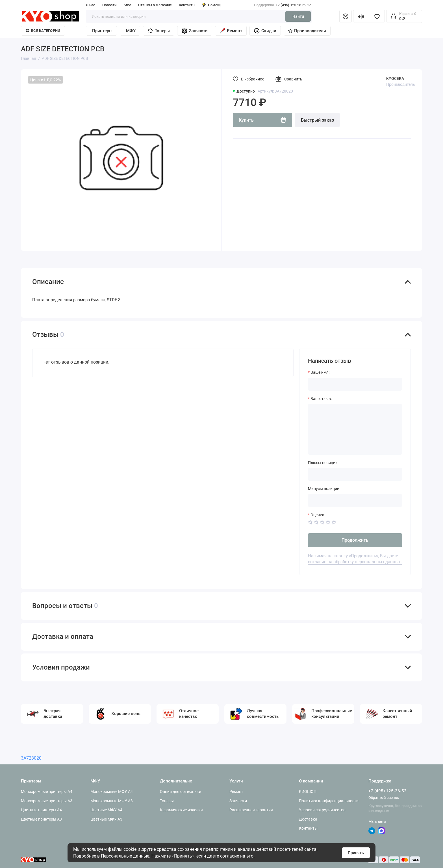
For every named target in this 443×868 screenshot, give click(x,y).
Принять (356, 853)
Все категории (43, 31)
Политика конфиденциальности (329, 801)
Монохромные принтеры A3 (47, 801)
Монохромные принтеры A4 (47, 792)
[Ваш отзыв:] (355, 429)
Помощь (212, 5)
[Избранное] (377, 16)
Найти (298, 16)
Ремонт (231, 31)
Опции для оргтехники (181, 792)
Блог (127, 5)
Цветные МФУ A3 (106, 819)
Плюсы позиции (323, 463)
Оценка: (318, 515)
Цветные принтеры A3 (41, 819)
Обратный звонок (384, 798)
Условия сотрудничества (322, 810)
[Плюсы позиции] (355, 474)
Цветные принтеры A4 (41, 810)
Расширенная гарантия (251, 810)
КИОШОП (308, 792)
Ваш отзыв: (321, 399)
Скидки (265, 31)
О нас (91, 5)
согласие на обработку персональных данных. (355, 562)
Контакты (187, 5)
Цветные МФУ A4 (106, 810)
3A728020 (31, 758)
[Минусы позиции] (355, 500)
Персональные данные (125, 856)
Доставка (308, 819)
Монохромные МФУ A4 (112, 792)
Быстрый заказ (317, 120)
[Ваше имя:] (355, 384)
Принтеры (102, 31)
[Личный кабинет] (346, 16)
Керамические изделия (181, 810)
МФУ (131, 31)
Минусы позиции (324, 489)
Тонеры (159, 31)
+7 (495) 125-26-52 (282, 5)
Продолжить (355, 540)
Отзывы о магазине (155, 5)
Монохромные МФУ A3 (112, 801)
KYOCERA (395, 78)
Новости (109, 5)
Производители (307, 31)
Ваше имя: (320, 372)
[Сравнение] (361, 16)
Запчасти (195, 31)
